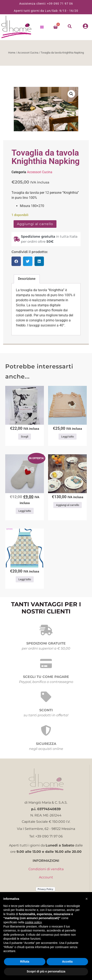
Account (46, 877)
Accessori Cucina (28, 53)
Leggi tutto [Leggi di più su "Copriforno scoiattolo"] (68, 437)
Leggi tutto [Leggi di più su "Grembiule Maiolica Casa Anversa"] (25, 579)
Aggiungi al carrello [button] (68, 505)
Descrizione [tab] (27, 279)
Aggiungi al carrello (35, 224)
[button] (70, 26)
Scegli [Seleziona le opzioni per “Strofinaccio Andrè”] (25, 437)
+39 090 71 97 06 (60, 4)
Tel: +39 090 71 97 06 (46, 836)
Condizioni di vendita (46, 869)
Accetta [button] (67, 962)
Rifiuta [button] (25, 962)
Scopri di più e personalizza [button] (46, 971)
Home (12, 53)
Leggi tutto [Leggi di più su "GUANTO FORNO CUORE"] (25, 511)
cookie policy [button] (33, 922)
